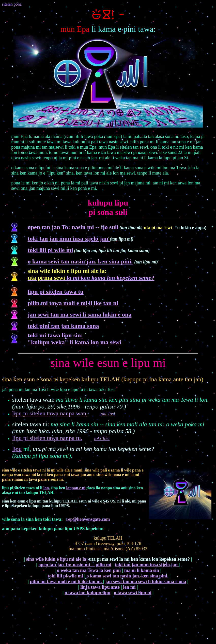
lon (46, 488)
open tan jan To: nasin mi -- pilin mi (75, 565)
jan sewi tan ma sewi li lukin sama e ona (146, 581)
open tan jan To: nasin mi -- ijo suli (73, 227)
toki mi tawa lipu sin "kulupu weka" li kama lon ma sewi (74, 339)
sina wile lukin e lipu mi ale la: (57, 559)
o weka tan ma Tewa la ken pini (89, 570)
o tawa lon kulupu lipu (88, 593)
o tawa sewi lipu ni (133, 593)
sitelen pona (12, 4)
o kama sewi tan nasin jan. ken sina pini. (80, 261)
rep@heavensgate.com (88, 519)
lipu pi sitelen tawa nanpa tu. (47, 438)
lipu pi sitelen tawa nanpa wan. (50, 413)
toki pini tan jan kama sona (63, 326)
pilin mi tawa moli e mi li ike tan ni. (66, 581)
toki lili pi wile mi (50, 250)
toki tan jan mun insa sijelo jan (69, 239)
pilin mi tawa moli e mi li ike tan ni (73, 303)
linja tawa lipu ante (100, 587)
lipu (17, 449)
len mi (129, 587)
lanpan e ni (76, 488)
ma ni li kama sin (142, 570)
